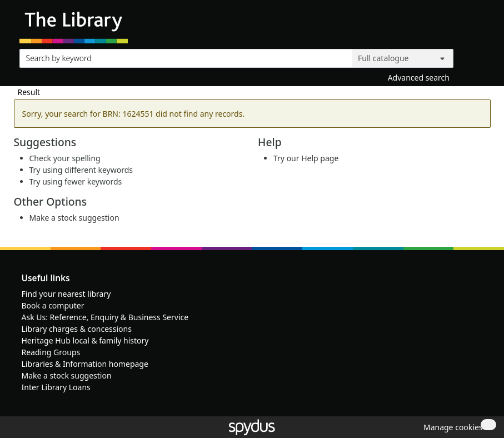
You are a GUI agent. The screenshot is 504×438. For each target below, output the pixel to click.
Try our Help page (306, 158)
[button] (451, 427)
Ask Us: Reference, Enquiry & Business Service (105, 317)
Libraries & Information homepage (85, 364)
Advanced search (419, 78)
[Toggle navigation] (479, 26)
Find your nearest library (66, 294)
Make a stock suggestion (74, 218)
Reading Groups (51, 352)
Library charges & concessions (77, 329)
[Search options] (403, 58)
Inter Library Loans (56, 387)
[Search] (472, 56)
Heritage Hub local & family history (85, 340)
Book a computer (53, 305)
